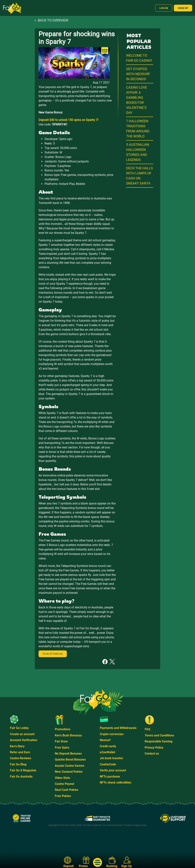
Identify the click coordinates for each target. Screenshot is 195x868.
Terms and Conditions (159, 735)
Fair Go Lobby (19, 728)
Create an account (22, 734)
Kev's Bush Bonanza (68, 735)
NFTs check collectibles (116, 782)
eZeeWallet (107, 752)
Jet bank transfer (111, 758)
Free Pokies (63, 796)
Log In (164, 8)
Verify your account (113, 770)
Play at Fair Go (53, 654)
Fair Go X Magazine (23, 770)
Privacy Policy (154, 748)
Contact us (152, 754)
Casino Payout (64, 784)
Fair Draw (61, 741)
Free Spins (62, 748)
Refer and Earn (20, 752)
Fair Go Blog (18, 764)
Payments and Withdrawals (118, 728)
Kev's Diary (17, 746)
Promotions (63, 729)
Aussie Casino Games (70, 766)
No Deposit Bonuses (68, 754)
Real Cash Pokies (67, 790)
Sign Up (183, 8)
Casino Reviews (20, 758)
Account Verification (24, 740)
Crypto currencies (112, 734)
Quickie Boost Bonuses (70, 759)
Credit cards (108, 746)
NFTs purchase (110, 777)
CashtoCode (108, 764)
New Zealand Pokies (69, 772)
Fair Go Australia (21, 777)
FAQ (147, 729)
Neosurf (105, 740)
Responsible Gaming (159, 741)
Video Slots (62, 778)
